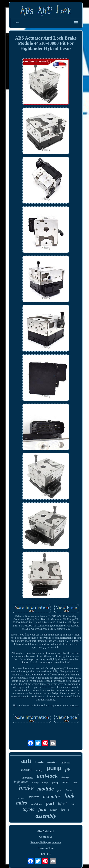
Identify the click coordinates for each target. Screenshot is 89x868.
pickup (55, 783)
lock (69, 796)
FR (49, 854)
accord (66, 782)
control (27, 769)
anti (26, 761)
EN (43, 854)
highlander (21, 782)
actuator (52, 796)
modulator (36, 804)
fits (68, 769)
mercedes (28, 778)
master (52, 762)
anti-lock (47, 776)
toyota (29, 809)
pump (54, 768)
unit (73, 804)
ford (42, 809)
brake (26, 788)
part (50, 803)
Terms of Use (46, 848)
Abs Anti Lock (46, 831)
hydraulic (21, 798)
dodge (65, 777)
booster (69, 790)
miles (22, 803)
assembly (46, 816)
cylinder (66, 762)
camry (40, 770)
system (34, 797)
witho (54, 810)
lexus (65, 810)
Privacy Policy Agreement (46, 842)
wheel (75, 783)
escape (45, 782)
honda (39, 762)
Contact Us (46, 837)
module (46, 789)
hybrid (63, 804)
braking (35, 782)
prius (60, 790)
